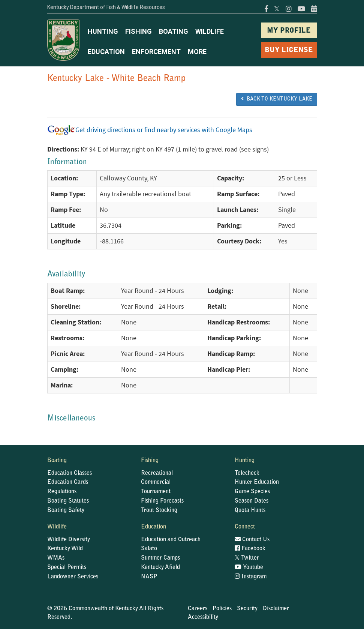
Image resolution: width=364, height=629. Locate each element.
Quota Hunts (250, 510)
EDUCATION (106, 52)
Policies (222, 609)
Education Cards (68, 482)
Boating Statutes (68, 501)
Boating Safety (66, 510)
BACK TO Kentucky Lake (277, 99)
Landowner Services (73, 577)
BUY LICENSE (289, 50)
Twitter (247, 558)
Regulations (62, 492)
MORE (197, 52)
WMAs (56, 558)
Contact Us (252, 540)
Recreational (157, 473)
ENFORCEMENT (156, 52)
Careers (198, 609)
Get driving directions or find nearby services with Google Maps (150, 130)
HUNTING (103, 31)
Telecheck (247, 473)
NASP (149, 577)
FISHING (139, 31)
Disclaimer (276, 609)
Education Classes (70, 473)
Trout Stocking (159, 510)
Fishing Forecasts (162, 501)
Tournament (156, 492)
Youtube (249, 567)
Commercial (156, 482)
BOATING (174, 31)
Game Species (252, 492)
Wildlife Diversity (69, 540)
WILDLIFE (210, 31)
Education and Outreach (171, 540)
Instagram (251, 577)
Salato (149, 549)
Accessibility (203, 617)
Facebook (250, 549)
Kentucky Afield (160, 567)
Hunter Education (257, 482)
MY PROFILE (289, 31)
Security (247, 609)
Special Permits (67, 567)
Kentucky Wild (65, 549)
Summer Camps (160, 558)
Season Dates (252, 501)
